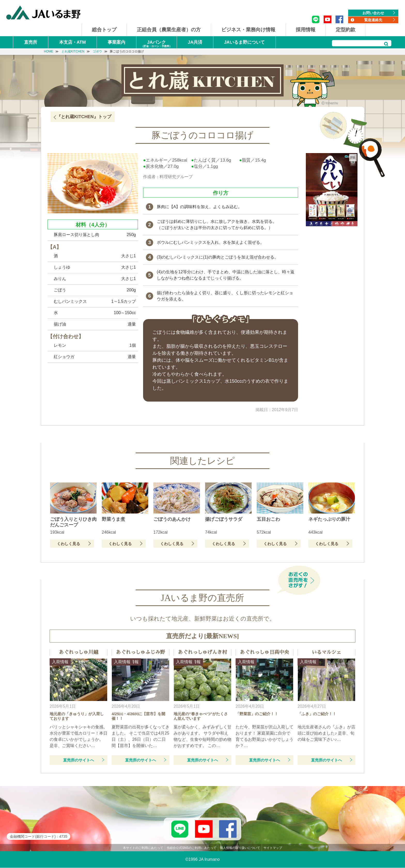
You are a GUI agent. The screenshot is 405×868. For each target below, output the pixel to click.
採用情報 (306, 30)
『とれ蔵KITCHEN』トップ (84, 117)
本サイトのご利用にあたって (143, 848)
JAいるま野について (244, 42)
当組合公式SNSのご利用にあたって (192, 848)
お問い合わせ (373, 13)
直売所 (31, 42)
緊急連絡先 (373, 20)
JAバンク (157, 44)
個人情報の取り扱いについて (240, 848)
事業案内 (116, 42)
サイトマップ (273, 848)
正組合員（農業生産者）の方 (169, 30)
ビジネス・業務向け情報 (248, 30)
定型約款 (346, 30)
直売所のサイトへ (79, 760)
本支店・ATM (73, 42)
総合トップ (104, 30)
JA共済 (195, 42)
